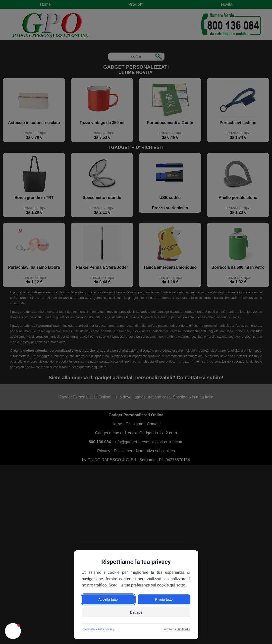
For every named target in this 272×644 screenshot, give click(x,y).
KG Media (184, 629)
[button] (13, 631)
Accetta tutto (108, 599)
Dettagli (136, 612)
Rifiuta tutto (164, 599)
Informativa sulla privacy (98, 629)
